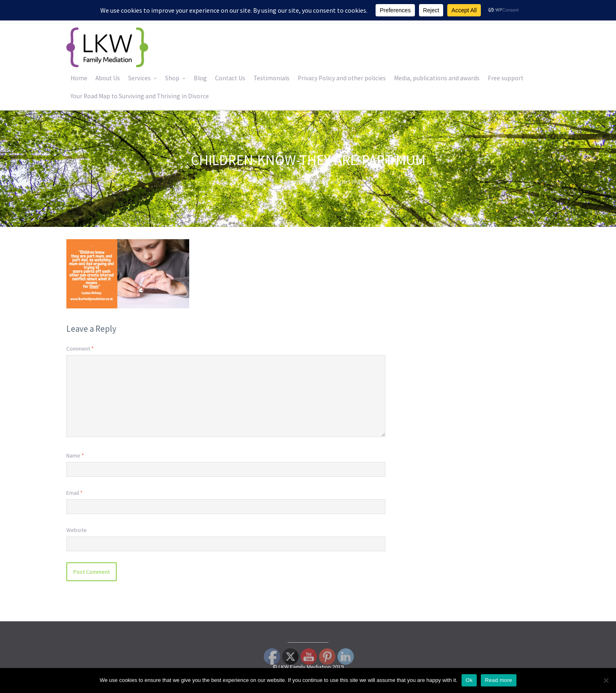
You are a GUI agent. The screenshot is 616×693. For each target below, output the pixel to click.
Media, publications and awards (437, 78)
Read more (499, 680)
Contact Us (230, 78)
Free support (506, 78)
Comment (80, 349)
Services (139, 78)
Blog (200, 78)
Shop (172, 78)
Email (75, 493)
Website (77, 530)
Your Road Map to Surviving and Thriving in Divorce (140, 96)
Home (79, 78)
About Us (108, 78)
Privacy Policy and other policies (342, 78)
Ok (469, 680)
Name (75, 455)
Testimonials (272, 78)
